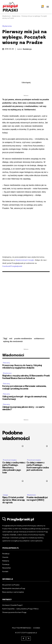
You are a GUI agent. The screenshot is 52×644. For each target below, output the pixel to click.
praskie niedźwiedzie (23, 338)
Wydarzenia (16, 16)
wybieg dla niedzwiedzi (13, 341)
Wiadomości (6, 16)
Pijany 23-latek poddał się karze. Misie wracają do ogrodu (13, 500)
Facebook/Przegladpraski (12, 266)
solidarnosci (39, 338)
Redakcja (27, 49)
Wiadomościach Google (25, 260)
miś (11, 338)
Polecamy (6, 363)
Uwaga (5, 495)
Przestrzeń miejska (10, 460)
